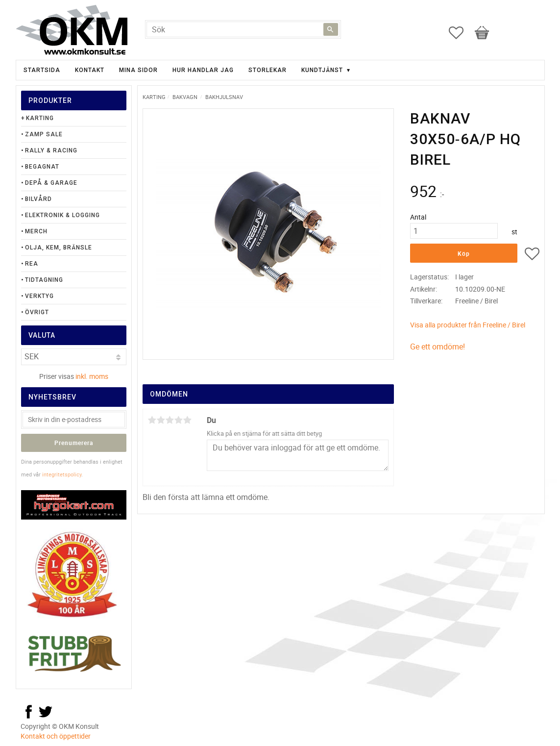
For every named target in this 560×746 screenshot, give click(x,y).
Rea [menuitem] (32, 264)
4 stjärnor (179, 420)
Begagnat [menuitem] (42, 167)
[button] (461, 33)
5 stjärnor (188, 420)
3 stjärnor (170, 420)
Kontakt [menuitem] (90, 70)
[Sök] (331, 29)
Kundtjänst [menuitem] (322, 70)
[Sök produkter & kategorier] (243, 29)
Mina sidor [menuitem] (138, 70)
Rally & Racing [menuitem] (51, 150)
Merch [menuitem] (36, 231)
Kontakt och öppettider (56, 736)
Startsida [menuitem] (42, 70)
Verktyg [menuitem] (39, 296)
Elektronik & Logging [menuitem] (62, 215)
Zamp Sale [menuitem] (44, 134)
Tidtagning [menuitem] (44, 280)
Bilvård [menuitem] (38, 199)
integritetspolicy (62, 474)
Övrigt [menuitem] (37, 312)
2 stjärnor (161, 420)
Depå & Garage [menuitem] (51, 183)
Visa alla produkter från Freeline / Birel (468, 325)
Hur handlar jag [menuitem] (203, 70)
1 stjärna (152, 420)
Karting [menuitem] (40, 118)
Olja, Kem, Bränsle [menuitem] (59, 248)
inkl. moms (92, 376)
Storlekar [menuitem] (268, 70)
